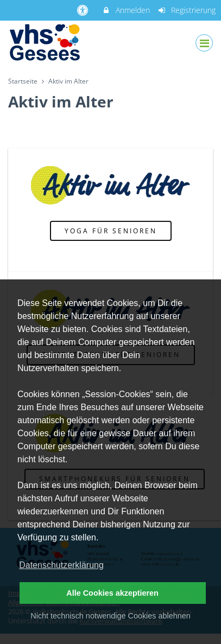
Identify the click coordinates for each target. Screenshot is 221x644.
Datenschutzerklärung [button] (61, 565)
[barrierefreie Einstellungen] (83, 10)
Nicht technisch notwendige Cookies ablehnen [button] (110, 616)
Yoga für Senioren (111, 231)
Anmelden (126, 10)
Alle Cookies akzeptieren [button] (112, 593)
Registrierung (187, 10)
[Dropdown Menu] (204, 43)
